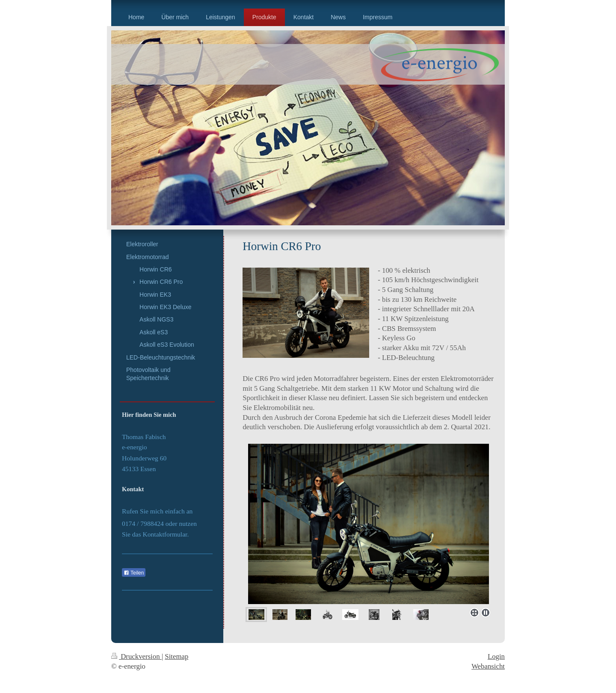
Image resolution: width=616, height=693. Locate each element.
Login (496, 656)
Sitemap (176, 656)
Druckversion (136, 656)
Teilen (134, 573)
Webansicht (488, 666)
